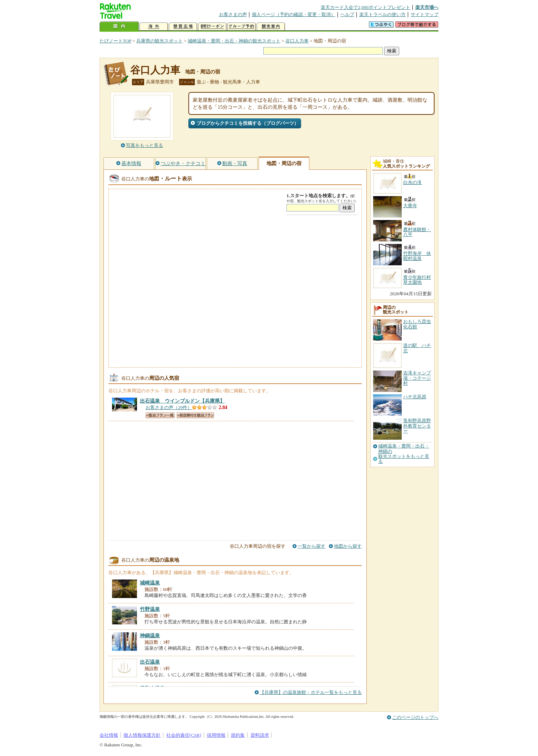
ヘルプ (347, 14)
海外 (154, 27)
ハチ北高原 (415, 397)
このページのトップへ (415, 717)
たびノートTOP (115, 41)
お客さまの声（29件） (169, 407)
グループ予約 (242, 27)
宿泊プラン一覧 (160, 415)
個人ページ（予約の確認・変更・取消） (294, 14)
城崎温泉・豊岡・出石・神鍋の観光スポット (234, 41)
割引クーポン (212, 27)
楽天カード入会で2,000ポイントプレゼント (366, 7)
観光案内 (271, 27)
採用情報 (216, 735)
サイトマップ (425, 14)
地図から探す (348, 546)
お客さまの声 (233, 14)
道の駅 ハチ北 (417, 348)
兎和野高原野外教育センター (417, 426)
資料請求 (260, 735)
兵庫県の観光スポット (159, 41)
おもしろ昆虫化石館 (417, 324)
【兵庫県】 (182, 401)
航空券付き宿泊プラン (195, 415)
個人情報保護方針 (142, 735)
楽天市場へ (427, 7)
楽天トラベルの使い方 (382, 14)
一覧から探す (311, 546)
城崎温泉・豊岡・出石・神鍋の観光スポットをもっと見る (404, 454)
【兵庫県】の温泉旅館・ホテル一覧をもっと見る (311, 692)
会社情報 (109, 735)
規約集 (238, 735)
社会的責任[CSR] (184, 735)
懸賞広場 (183, 27)
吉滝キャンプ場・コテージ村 (417, 378)
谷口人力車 (297, 41)
